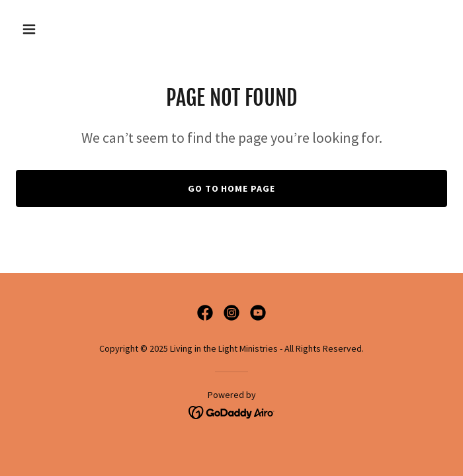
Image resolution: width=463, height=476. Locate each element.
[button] (48, 29)
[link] (205, 313)
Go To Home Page (232, 188)
